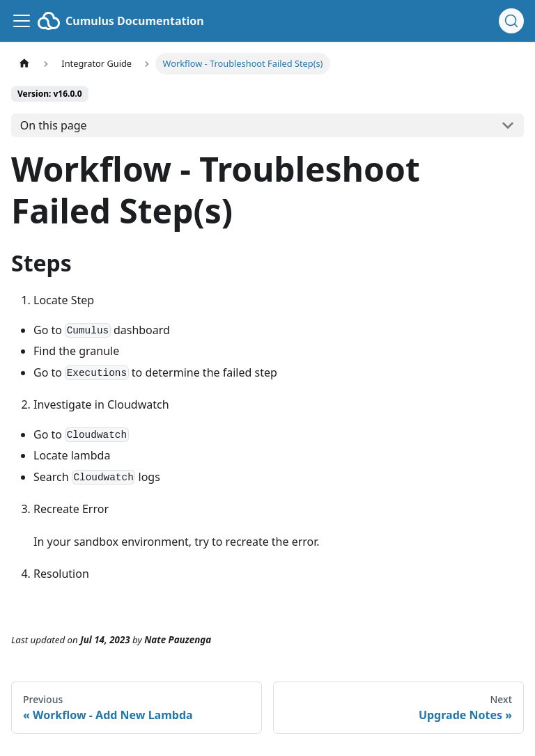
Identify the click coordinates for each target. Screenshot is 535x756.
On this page (54, 125)
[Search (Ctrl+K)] (511, 21)
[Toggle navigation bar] (22, 21)
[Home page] (24, 64)
